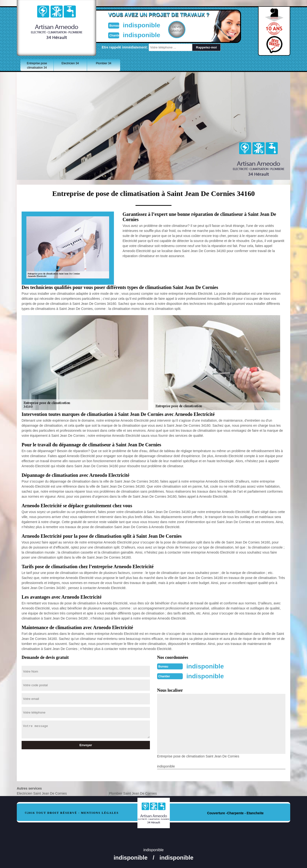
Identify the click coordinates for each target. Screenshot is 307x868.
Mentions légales (100, 812)
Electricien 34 (70, 63)
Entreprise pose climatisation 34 (37, 65)
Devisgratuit (176, 29)
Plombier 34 (104, 63)
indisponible (139, 25)
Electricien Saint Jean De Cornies (42, 793)
